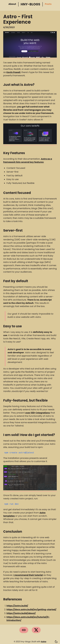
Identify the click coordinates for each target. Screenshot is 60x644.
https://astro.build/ (17, 606)
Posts (48, 4)
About (12, 4)
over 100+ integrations (38, 413)
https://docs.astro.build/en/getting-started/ (31, 610)
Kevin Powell (13, 72)
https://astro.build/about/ (21, 613)
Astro (44, 642)
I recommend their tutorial (28, 575)
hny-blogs (30, 4)
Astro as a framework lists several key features (28, 160)
